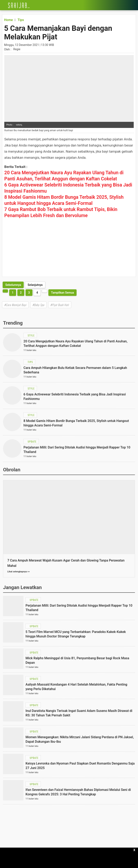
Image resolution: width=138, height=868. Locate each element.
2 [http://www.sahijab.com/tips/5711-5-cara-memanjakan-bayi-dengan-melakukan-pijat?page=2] (21, 293)
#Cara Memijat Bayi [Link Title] (15, 305)
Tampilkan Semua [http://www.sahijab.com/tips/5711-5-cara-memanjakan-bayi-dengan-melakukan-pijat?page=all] (62, 293)
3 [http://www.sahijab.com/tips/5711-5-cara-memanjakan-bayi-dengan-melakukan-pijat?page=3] (29, 293)
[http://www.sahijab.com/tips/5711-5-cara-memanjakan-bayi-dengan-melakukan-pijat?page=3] (13, 285)
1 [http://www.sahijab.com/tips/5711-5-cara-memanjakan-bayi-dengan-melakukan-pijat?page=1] (13, 293)
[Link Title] (3, 5)
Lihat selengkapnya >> (19, 572)
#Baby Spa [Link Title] (38, 305)
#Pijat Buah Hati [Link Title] (60, 305)
